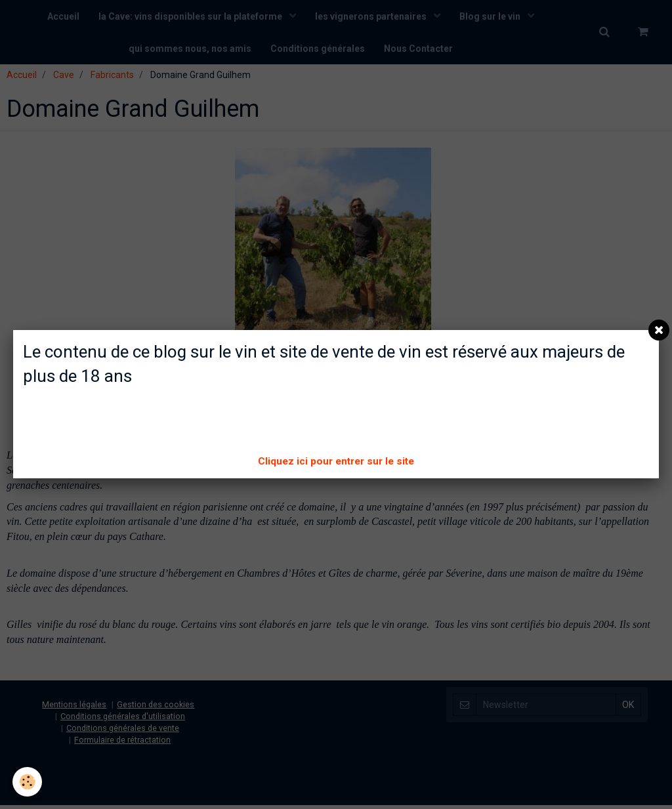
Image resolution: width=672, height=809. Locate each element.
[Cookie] (28, 782)
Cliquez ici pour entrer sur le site (336, 461)
